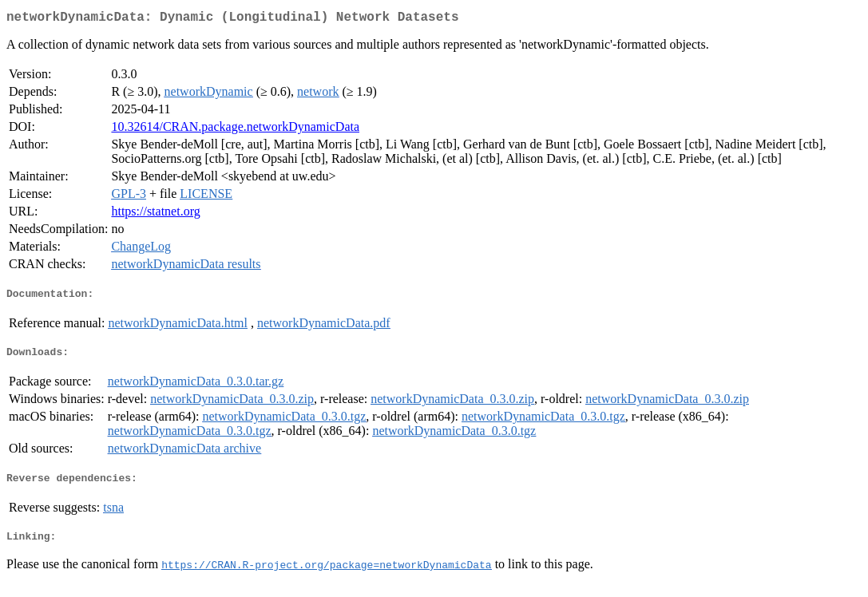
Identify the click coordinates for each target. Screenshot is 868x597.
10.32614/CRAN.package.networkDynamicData (235, 130)
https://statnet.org (155, 214)
